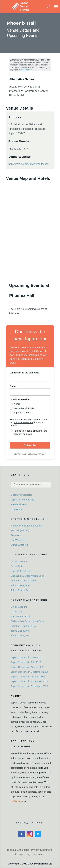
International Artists (24, 408)
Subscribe (30, 445)
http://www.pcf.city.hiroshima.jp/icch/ (29, 164)
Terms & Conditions (18, 850)
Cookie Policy (23, 854)
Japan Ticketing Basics (23, 500)
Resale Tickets (19, 504)
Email (13, 386)
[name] (30, 379)
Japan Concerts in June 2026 (26, 657)
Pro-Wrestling (18, 540)
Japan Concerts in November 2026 (29, 681)
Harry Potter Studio (21, 571)
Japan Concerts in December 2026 (29, 686)
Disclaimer (39, 854)
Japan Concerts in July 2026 (26, 662)
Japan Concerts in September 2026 (30, 672)
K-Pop (17, 404)
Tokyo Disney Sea (20, 590)
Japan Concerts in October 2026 (28, 677)
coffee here (25, 70)
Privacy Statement (24, 422)
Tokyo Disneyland (20, 585)
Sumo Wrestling (19, 545)
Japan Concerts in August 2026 (28, 667)
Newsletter (17, 509)
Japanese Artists (23, 413)
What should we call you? (25, 373)
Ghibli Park (17, 566)
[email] (30, 392)
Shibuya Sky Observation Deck (27, 576)
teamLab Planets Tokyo (23, 581)
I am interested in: (20, 399)
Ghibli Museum (19, 561)
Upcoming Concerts (21, 495)
